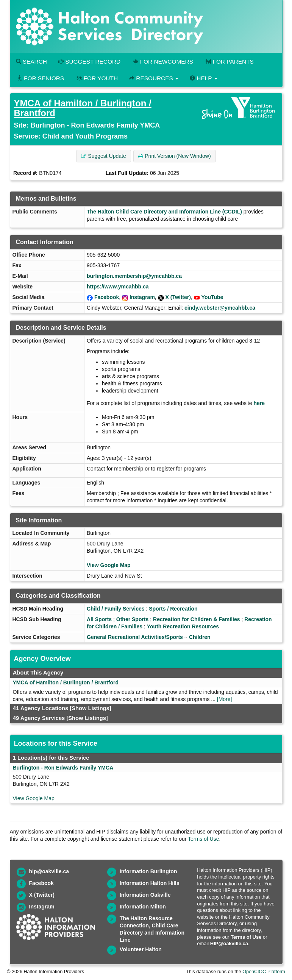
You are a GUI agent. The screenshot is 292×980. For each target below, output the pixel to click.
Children (200, 637)
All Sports (99, 619)
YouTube (212, 297)
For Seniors (40, 78)
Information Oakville (145, 895)
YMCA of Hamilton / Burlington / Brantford (83, 108)
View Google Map (109, 565)
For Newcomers (162, 62)
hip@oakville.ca (49, 871)
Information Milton (143, 907)
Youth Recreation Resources (183, 626)
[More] (225, 699)
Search (31, 62)
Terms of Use (203, 839)
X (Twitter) (178, 297)
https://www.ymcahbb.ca (118, 287)
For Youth (97, 78)
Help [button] (203, 78)
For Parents (229, 62)
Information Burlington (148, 871)
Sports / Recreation (173, 609)
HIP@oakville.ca (229, 943)
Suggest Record (89, 62)
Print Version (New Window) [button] (174, 156)
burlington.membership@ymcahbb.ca (134, 276)
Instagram (142, 297)
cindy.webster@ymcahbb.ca (220, 308)
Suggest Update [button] (103, 156)
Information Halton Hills (150, 883)
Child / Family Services (116, 609)
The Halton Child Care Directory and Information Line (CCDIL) (164, 212)
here (259, 403)
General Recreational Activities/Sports (135, 637)
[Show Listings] (90, 708)
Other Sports (133, 619)
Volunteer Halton (141, 949)
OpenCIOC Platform (264, 972)
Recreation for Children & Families (197, 619)
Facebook (107, 297)
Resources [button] (154, 78)
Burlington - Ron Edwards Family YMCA (95, 125)
